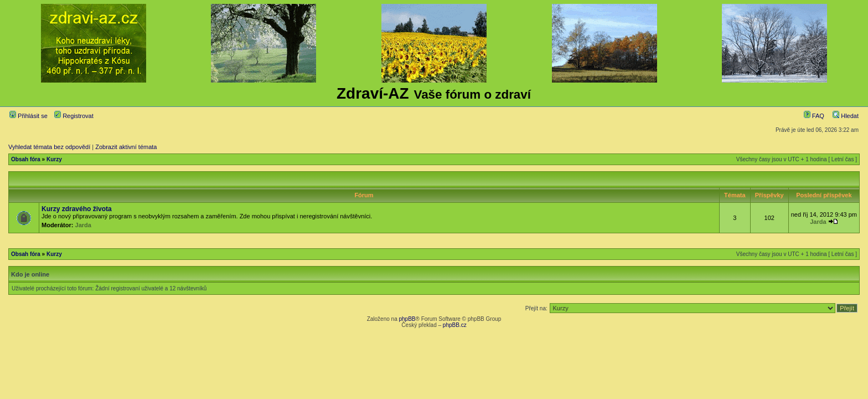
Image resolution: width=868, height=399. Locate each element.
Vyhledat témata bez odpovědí (49, 147)
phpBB (407, 319)
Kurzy (54, 159)
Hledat (846, 116)
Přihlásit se (29, 116)
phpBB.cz (455, 325)
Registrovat (74, 116)
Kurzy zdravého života (77, 209)
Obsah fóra (26, 159)
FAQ (814, 116)
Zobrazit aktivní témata (126, 147)
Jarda (83, 225)
